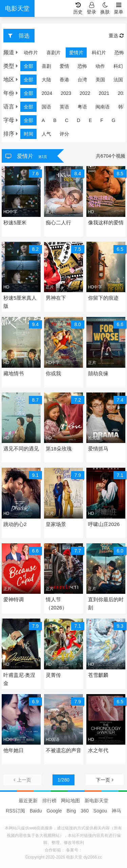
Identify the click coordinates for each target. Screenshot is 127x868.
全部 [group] (28, 66)
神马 (117, 811)
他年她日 (14, 750)
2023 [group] (66, 93)
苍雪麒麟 (98, 675)
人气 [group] (46, 134)
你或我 (53, 373)
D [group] (79, 120)
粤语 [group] (82, 107)
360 (84, 811)
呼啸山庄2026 (104, 524)
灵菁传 (53, 675)
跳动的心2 (15, 524)
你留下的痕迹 (103, 298)
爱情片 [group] (65, 53)
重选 (116, 36)
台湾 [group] (82, 80)
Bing (71, 811)
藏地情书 (14, 373)
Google (54, 811)
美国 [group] (100, 80)
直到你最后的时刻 (106, 603)
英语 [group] (64, 107)
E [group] (90, 120)
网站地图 (70, 801)
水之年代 (98, 750)
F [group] (102, 120)
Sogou (100, 811)
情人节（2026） (56, 603)
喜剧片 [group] (42, 53)
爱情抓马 (98, 449)
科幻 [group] (118, 66)
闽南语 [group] (103, 107)
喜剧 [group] (46, 66)
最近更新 (28, 801)
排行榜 (49, 801)
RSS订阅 (15, 811)
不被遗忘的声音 (63, 750)
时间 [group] (28, 134)
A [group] (43, 120)
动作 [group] (100, 66)
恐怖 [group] (82, 66)
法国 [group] (118, 80)
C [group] (67, 120)
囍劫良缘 (98, 373)
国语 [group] (46, 107)
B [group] (55, 120)
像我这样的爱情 (106, 223)
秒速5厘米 (15, 223)
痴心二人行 (58, 223)
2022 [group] (85, 93)
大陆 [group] (46, 80)
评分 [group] (64, 134)
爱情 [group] (64, 66)
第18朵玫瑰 (59, 449)
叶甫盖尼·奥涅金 (19, 679)
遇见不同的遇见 (21, 449)
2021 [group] (104, 93)
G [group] (114, 120)
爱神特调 (14, 599)
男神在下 (56, 298)
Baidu (36, 811)
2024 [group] (47, 93)
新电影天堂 (97, 801)
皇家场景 (56, 524)
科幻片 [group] (87, 53)
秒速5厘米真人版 (20, 302)
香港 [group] (64, 80)
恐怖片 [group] (110, 53)
